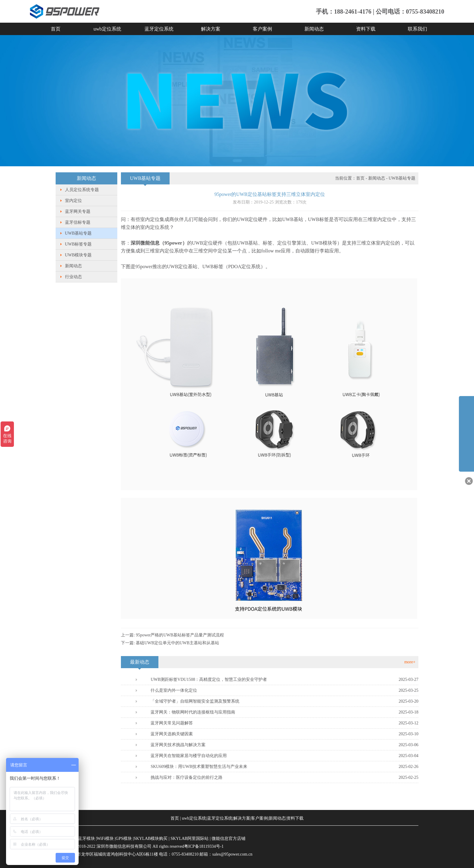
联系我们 (417, 29)
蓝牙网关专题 (78, 211)
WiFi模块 (105, 839)
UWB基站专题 (78, 233)
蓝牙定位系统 (159, 29)
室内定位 (73, 201)
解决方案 (211, 29)
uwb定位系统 (107, 29)
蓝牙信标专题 (78, 222)
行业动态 (73, 277)
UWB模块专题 (78, 255)
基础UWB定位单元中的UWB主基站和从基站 (177, 643)
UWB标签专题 (78, 244)
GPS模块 (124, 839)
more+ (410, 662)
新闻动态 (314, 29)
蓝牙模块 (86, 839)
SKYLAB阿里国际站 (190, 839)
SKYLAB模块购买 (151, 839)
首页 (56, 29)
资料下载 (366, 29)
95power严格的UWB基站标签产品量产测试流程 (180, 635)
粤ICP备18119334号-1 (204, 846)
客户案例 (262, 29)
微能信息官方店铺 (229, 839)
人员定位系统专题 (82, 190)
